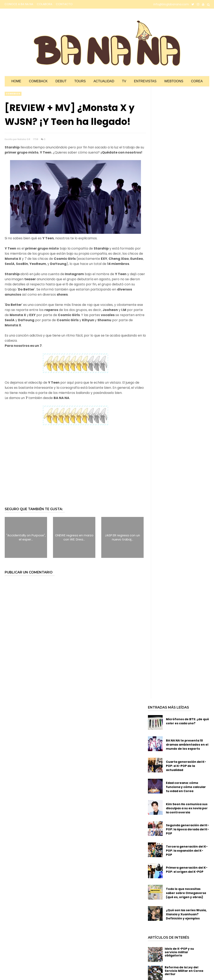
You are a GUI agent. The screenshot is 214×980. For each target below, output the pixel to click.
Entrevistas (145, 81)
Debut (61, 81)
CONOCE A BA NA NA (19, 4)
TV (124, 81)
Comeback (38, 81)
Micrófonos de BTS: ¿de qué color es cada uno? (187, 721)
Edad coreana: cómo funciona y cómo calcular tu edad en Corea (186, 787)
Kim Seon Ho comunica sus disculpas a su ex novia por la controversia (187, 808)
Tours (80, 81)
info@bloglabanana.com (171, 4)
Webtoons (174, 81)
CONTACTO (64, 4)
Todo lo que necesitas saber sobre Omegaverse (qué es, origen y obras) (186, 893)
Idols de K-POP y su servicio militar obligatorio (179, 952)
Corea (197, 81)
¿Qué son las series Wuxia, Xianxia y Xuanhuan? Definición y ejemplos (186, 914)
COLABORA (44, 4)
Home (16, 81)
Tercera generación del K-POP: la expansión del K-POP (187, 851)
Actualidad (104, 81)
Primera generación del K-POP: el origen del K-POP (187, 870)
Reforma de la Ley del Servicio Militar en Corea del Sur (184, 971)
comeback (13, 94)
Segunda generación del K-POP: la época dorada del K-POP (187, 829)
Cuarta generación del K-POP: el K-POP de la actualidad (186, 766)
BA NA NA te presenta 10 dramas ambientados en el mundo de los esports (187, 745)
